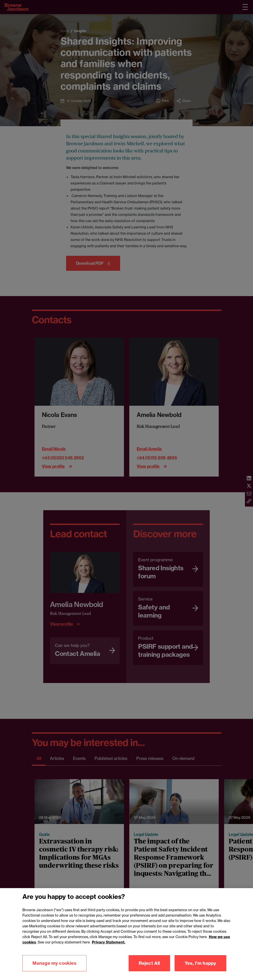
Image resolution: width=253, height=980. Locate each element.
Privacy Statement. (109, 949)
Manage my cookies (54, 970)
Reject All (149, 970)
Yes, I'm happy (200, 970)
